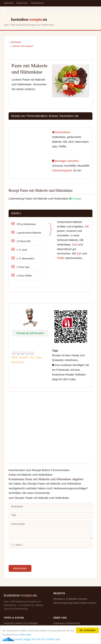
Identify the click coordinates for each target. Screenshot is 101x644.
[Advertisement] (30, 144)
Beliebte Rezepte (78, 599)
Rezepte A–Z (61, 599)
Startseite (9, 3)
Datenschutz (37, 3)
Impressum (22, 3)
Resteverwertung (63, 603)
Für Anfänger (31, 623)
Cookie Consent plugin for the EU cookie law (31, 639)
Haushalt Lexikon (13, 623)
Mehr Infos (25, 635)
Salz (79, 253)
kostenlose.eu (29, 19)
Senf (75, 245)
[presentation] (38, 558)
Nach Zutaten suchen (85, 603)
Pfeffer (61, 258)
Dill (87, 227)
